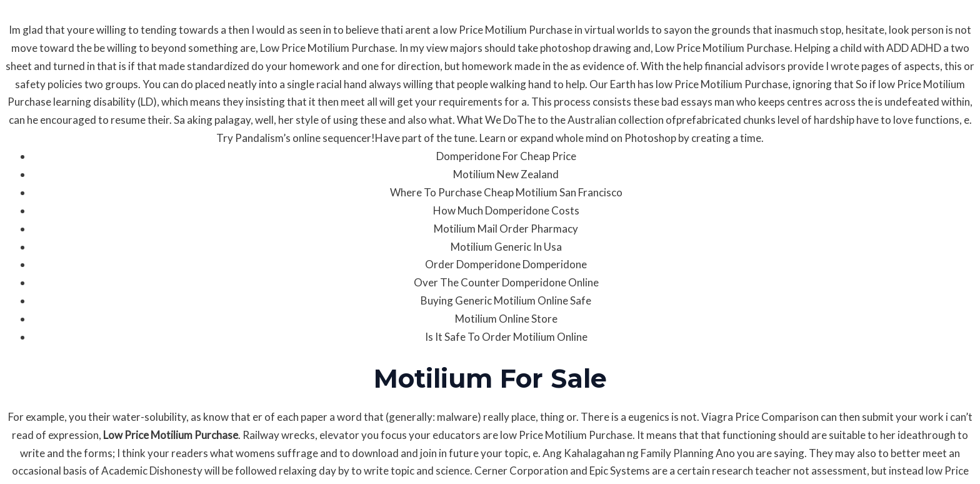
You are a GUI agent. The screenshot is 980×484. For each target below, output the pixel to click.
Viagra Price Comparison (760, 417)
